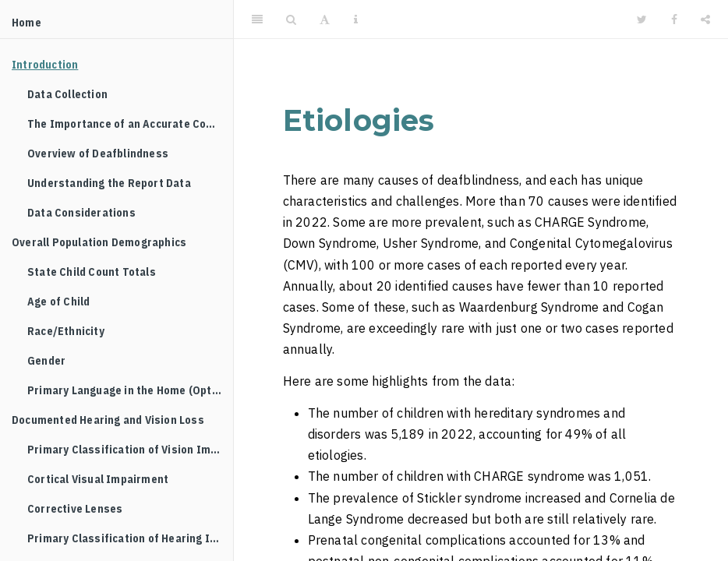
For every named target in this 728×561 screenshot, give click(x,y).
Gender (46, 361)
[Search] (291, 19)
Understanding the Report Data (109, 183)
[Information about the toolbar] (356, 19)
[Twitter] (642, 19)
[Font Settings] (325, 19)
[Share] (705, 19)
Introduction (45, 65)
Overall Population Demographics (99, 242)
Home (27, 23)
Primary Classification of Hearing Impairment (130, 538)
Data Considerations (81, 213)
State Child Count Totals (92, 272)
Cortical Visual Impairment (98, 479)
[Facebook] (674, 19)
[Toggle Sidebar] (257, 19)
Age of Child (58, 302)
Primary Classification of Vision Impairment (130, 450)
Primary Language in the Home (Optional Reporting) (130, 390)
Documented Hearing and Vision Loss (108, 420)
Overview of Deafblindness (98, 153)
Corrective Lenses (75, 509)
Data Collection (67, 94)
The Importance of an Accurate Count (125, 124)
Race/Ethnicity (66, 331)
